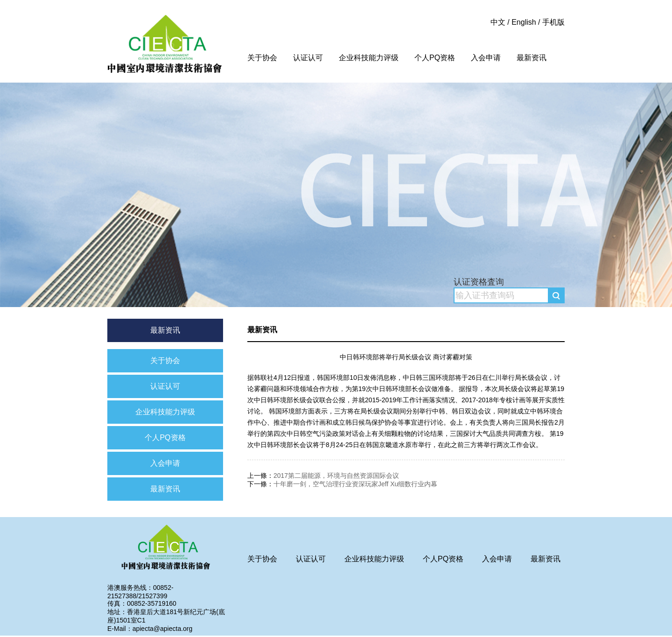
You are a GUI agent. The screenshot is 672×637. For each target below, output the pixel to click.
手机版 (553, 22)
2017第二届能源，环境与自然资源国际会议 (336, 476)
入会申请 (486, 58)
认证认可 (308, 58)
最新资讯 (532, 58)
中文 (498, 22)
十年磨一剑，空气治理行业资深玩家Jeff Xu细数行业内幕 (355, 484)
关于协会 (262, 58)
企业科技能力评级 (369, 58)
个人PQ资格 (435, 58)
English (524, 22)
